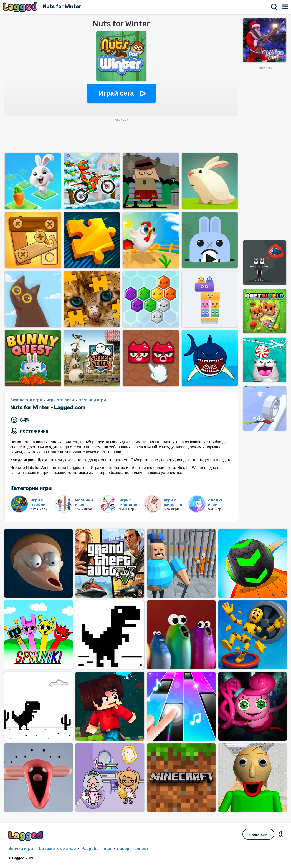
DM (281, 834)
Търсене (274, 7)
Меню (285, 7)
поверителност (133, 849)
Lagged (21, 7)
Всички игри (21, 849)
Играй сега (116, 93)
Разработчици (96, 849)
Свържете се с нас (57, 849)
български (259, 834)
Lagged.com (26, 836)
